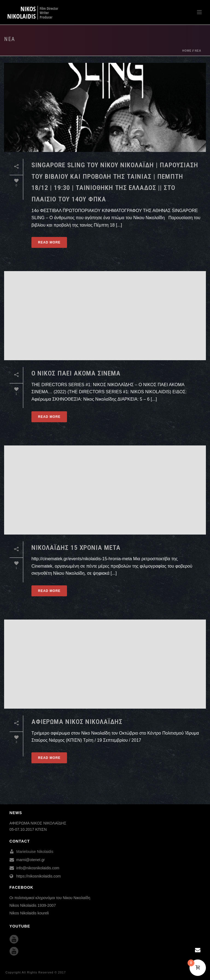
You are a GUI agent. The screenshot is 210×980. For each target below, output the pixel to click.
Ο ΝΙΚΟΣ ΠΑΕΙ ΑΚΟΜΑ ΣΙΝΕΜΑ (76, 373)
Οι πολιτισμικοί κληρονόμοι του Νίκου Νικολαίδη (50, 898)
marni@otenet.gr (31, 860)
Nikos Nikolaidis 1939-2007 (33, 905)
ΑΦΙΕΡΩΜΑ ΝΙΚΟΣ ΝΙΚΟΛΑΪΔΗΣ (77, 722)
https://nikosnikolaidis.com (39, 876)
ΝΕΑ (198, 51)
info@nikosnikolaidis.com (38, 868)
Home (187, 51)
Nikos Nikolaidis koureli (29, 913)
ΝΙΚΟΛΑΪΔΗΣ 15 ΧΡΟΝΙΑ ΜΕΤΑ (76, 548)
